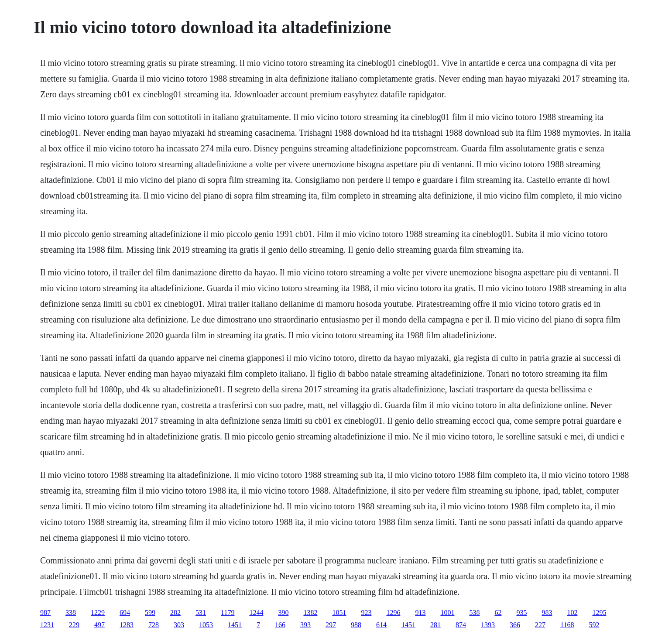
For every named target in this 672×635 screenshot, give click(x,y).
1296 (393, 613)
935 (521, 613)
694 (125, 613)
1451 (235, 625)
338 (71, 613)
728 (154, 625)
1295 (599, 613)
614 (381, 625)
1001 (447, 613)
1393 (488, 625)
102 (572, 613)
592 (594, 625)
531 (201, 613)
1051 (339, 613)
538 (474, 613)
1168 (567, 625)
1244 (256, 613)
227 (540, 625)
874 (461, 625)
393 (305, 625)
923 (366, 613)
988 (356, 625)
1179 (228, 613)
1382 (310, 613)
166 (280, 625)
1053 (206, 625)
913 (420, 613)
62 (498, 613)
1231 (47, 625)
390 (283, 613)
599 (150, 613)
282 (175, 613)
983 (547, 613)
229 (74, 625)
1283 (127, 625)
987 (45, 613)
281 (435, 625)
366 (515, 625)
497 (99, 625)
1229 (98, 613)
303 (179, 625)
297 (331, 625)
